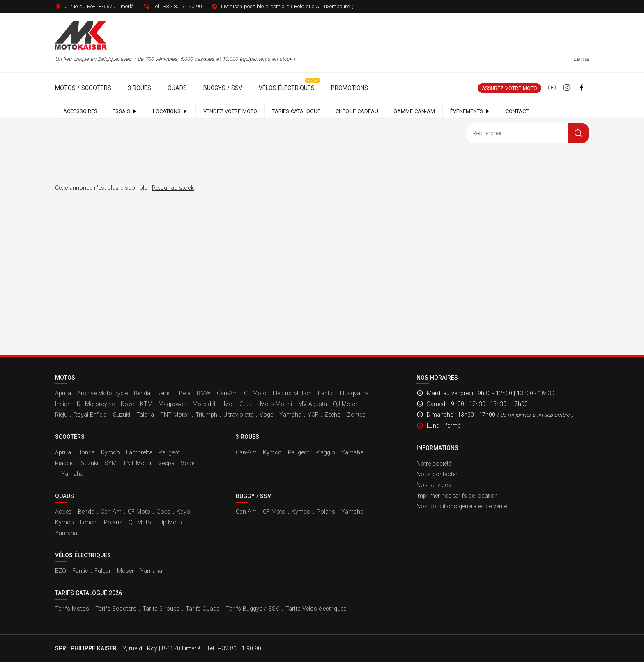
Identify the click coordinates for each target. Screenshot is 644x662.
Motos (65, 378)
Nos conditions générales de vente (462, 506)
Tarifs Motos (72, 609)
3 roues (139, 88)
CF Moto (255, 393)
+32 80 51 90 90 (183, 6)
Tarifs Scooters (116, 609)
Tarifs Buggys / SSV (253, 609)
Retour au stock (173, 188)
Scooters (70, 437)
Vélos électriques (287, 88)
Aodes (63, 512)
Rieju (61, 415)
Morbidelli (205, 404)
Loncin (89, 522)
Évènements (470, 111)
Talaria (145, 415)
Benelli (165, 393)
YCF (313, 415)
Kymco (110, 452)
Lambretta (139, 452)
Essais (125, 111)
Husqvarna (354, 393)
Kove (127, 404)
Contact (517, 111)
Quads (177, 88)
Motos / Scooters (83, 88)
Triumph (206, 415)
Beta (185, 393)
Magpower (172, 404)
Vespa (166, 463)
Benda (142, 393)
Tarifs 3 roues (161, 609)
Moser (125, 571)
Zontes (356, 415)
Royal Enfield (90, 415)
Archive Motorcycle (102, 393)
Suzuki (122, 415)
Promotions (350, 88)
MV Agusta (313, 404)
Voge (266, 415)
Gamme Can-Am (414, 111)
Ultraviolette (238, 415)
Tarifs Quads (203, 609)
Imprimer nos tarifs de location (457, 496)
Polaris (113, 522)
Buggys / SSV (223, 88)
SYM (110, 463)
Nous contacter (437, 474)
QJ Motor (345, 404)
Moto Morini (276, 404)
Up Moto (171, 522)
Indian (63, 404)
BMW (204, 393)
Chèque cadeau (357, 111)
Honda (86, 452)
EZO (61, 571)
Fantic (326, 393)
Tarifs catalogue (296, 111)
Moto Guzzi (239, 404)
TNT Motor (175, 415)
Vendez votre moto (230, 111)
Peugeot (169, 452)
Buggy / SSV (253, 496)
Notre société (434, 464)
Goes (163, 512)
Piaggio (65, 463)
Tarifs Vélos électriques (316, 609)
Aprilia (63, 393)
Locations (170, 111)
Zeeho (333, 415)
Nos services (434, 485)
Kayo (183, 512)
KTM (146, 404)
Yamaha (290, 415)
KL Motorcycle (96, 404)
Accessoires (80, 111)
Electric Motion (292, 393)
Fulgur (103, 571)
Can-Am (227, 393)
